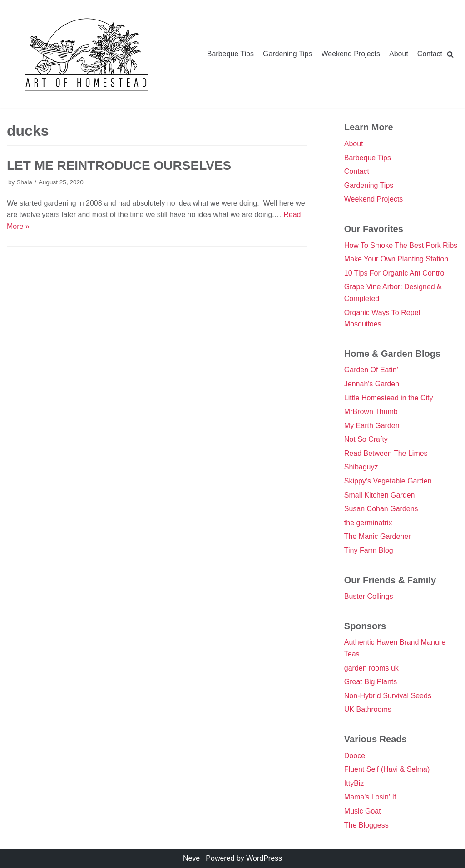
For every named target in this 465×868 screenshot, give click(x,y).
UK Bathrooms (368, 709)
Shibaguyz (361, 467)
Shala (24, 182)
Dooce (355, 756)
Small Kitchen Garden (380, 495)
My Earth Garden (372, 426)
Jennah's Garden (372, 384)
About (399, 54)
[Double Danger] (86, 54)
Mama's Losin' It (370, 797)
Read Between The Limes (386, 453)
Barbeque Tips (230, 54)
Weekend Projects (351, 54)
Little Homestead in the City (389, 398)
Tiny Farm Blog (369, 550)
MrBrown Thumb (371, 412)
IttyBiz (354, 783)
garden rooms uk (371, 668)
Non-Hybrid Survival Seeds (388, 696)
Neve (191, 858)
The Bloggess (366, 825)
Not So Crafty (366, 439)
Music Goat (363, 811)
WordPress (264, 858)
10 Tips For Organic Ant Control (395, 273)
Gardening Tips (288, 54)
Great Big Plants (371, 682)
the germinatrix (368, 523)
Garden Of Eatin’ (371, 370)
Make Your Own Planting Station (396, 259)
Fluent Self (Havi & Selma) (387, 769)
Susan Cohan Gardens (381, 509)
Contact (430, 54)
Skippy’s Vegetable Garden (388, 481)
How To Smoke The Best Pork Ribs (401, 245)
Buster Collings (369, 596)
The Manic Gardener (378, 536)
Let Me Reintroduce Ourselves (119, 165)
